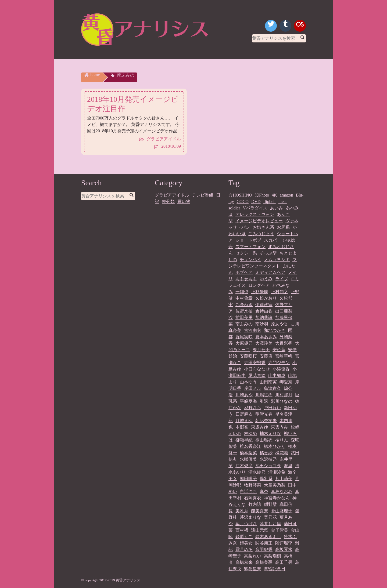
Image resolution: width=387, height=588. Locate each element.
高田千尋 (284, 562)
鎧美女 (246, 543)
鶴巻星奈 (253, 569)
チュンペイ (250, 259)
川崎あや (244, 395)
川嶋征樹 (264, 395)
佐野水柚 (244, 311)
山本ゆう (248, 382)
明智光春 (264, 414)
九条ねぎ (244, 305)
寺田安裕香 (255, 363)
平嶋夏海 (248, 401)
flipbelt (270, 202)
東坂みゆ (260, 427)
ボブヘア (244, 272)
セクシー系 (246, 253)
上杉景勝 (260, 292)
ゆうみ (266, 279)
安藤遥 (266, 356)
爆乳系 (266, 479)
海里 (288, 466)
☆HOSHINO (240, 195)
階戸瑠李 (284, 543)
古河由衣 (253, 330)
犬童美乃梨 (275, 485)
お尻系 (283, 227)
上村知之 (279, 292)
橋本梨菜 (248, 453)
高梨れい (253, 556)
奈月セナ (261, 350)
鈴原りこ (244, 537)
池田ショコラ (268, 466)
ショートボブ (248, 240)
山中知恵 (277, 375)
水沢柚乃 (268, 459)
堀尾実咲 (244, 337)
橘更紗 (266, 453)
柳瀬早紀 (244, 440)
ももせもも (246, 279)
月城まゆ (244, 421)
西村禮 (242, 530)
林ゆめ (250, 433)
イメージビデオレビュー (259, 221)
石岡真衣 (253, 498)
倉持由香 (264, 311)
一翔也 (242, 292)
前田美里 (244, 317)
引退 (264, 401)
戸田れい (273, 408)
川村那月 (284, 395)
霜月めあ (244, 549)
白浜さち (248, 491)
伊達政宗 (264, 305)
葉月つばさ (246, 524)
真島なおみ (282, 491)
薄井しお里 (270, 524)
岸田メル (253, 388)
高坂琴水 (284, 549)
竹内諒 (255, 504)
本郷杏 (242, 427)
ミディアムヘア (270, 272)
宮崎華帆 (284, 356)
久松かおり (266, 298)
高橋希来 (244, 562)
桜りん (282, 440)
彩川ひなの (282, 401)
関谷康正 (264, 543)
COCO (242, 202)
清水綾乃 (257, 472)
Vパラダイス (255, 208)
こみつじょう (261, 234)
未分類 (168, 202)
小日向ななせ (257, 369)
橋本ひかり (275, 446)
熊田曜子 (248, 479)
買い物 (184, 202)
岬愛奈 (286, 382)
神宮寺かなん (277, 498)
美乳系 (242, 511)
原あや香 (279, 324)
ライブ (282, 279)
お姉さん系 (263, 227)
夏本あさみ (266, 337)
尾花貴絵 (257, 375)
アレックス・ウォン (255, 214)
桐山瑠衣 (264, 440)
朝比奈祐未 (266, 421)
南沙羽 (262, 324)
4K (274, 195)
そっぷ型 (268, 253)
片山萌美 (284, 479)
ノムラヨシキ (277, 259)
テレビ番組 (203, 195)
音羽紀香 (264, 549)
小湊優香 (281, 369)
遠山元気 (260, 530)
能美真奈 (260, 511)
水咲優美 (248, 459)
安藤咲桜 (248, 356)
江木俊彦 (244, 466)
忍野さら (253, 408)
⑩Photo (262, 195)
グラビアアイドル (172, 195)
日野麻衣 (244, 414)
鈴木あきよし (268, 537)
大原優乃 (244, 343)
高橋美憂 (264, 562)
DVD (256, 202)
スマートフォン (250, 247)
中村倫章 (244, 298)
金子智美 (279, 530)
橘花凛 (282, 453)
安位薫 (279, 350)
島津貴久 (273, 388)
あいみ (277, 208)
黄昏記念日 (275, 569)
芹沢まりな (250, 517)
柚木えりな (270, 433)
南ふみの (244, 324)
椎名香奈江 (250, 446)
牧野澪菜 (253, 485)
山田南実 (268, 382)
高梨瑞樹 (273, 556)
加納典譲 (264, 317)
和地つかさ (275, 330)
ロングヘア (259, 285)
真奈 (264, 491)
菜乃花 (270, 517)
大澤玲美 (264, 343)
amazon (286, 195)
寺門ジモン (279, 363)
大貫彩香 (284, 343)
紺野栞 (270, 504)
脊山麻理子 (282, 511)
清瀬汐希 (277, 472)
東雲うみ (279, 427)
